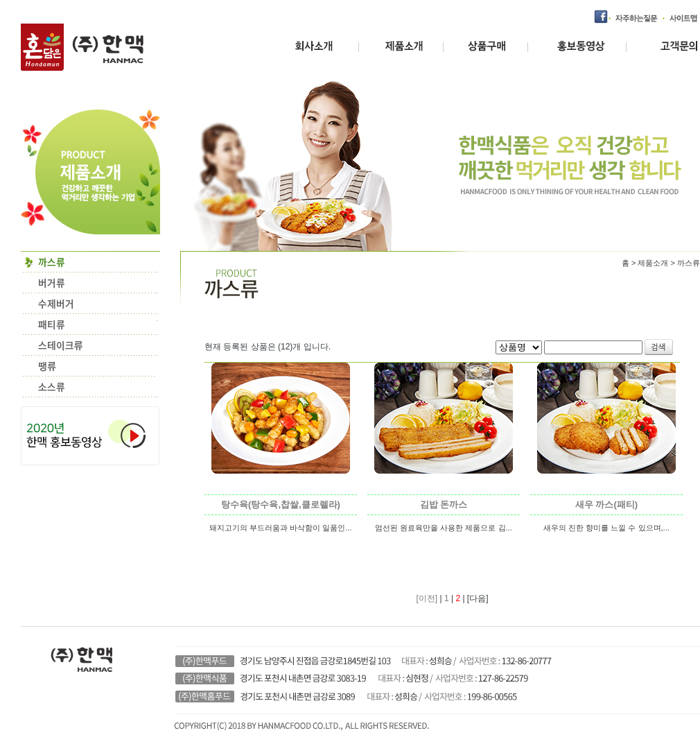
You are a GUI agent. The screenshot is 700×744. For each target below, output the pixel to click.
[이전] (428, 598)
